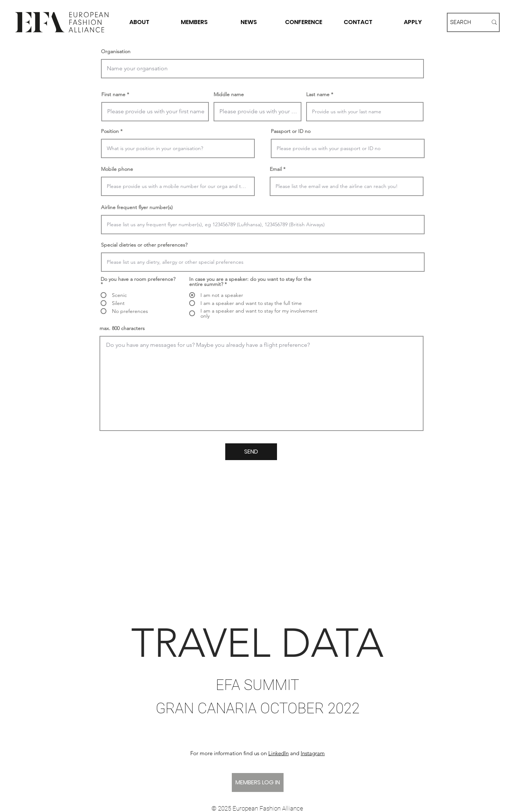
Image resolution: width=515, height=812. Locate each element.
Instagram (313, 753)
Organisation (116, 51)
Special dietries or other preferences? (144, 245)
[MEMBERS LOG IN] (258, 782)
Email (276, 169)
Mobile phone (117, 169)
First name (113, 94)
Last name (318, 94)
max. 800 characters (122, 328)
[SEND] (251, 452)
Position (110, 131)
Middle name (229, 94)
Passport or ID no (291, 131)
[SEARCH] (463, 22)
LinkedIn (278, 753)
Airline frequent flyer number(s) (137, 207)
